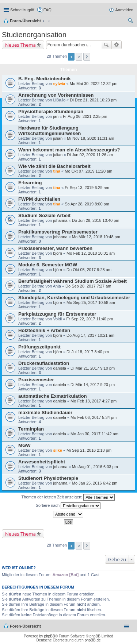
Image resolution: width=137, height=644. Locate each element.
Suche (106, 45)
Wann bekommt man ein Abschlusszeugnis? (69, 150)
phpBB (50, 636)
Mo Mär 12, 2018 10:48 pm (96, 237)
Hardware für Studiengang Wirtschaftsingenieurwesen (50, 131)
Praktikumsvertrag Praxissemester (58, 232)
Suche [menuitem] (131, 22)
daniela (59, 368)
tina (57, 171)
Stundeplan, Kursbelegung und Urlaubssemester (74, 298)
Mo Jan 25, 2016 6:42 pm (95, 483)
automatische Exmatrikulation (53, 396)
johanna (60, 220)
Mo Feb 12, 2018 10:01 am (91, 253)
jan (56, 116)
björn (57, 253)
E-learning (30, 183)
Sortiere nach (68, 506)
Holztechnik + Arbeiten (44, 330)
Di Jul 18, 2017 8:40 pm (88, 352)
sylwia (59, 84)
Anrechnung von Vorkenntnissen (56, 95)
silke (57, 450)
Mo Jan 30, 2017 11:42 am (94, 434)
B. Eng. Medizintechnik (45, 79)
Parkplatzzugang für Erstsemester (57, 314)
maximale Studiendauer (45, 412)
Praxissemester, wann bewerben (55, 248)
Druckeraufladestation (44, 363)
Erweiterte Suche (117, 45)
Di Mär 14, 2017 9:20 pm (93, 385)
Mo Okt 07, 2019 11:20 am (88, 171)
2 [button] (79, 57)
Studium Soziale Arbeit (44, 215)
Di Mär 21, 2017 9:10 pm (93, 368)
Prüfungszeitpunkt (39, 347)
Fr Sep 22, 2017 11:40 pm (90, 319)
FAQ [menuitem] (47, 10)
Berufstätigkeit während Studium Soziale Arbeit (73, 281)
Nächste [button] (87, 57)
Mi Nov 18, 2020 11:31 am (90, 138)
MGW (24, 445)
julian (58, 138)
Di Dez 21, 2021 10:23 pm (93, 100)
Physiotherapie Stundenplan (51, 111)
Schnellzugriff (22, 10)
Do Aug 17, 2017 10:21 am (90, 335)
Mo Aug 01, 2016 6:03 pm (95, 467)
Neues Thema (20, 45)
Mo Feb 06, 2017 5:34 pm (94, 417)
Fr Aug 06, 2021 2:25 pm (85, 116)
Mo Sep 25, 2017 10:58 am (91, 302)
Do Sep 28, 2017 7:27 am (88, 286)
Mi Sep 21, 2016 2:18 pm (89, 450)
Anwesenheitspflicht (42, 462)
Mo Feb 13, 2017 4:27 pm (94, 401)
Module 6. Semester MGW (48, 265)
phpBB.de (93, 640)
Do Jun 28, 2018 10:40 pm (96, 220)
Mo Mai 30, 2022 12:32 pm (94, 84)
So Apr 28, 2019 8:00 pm (87, 204)
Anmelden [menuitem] (124, 10)
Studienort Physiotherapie (48, 478)
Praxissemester (36, 380)
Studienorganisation (34, 35)
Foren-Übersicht (25, 21)
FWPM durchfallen (39, 199)
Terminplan (31, 429)
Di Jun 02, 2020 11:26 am (90, 155)
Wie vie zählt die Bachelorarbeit (54, 166)
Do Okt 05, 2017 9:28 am (89, 270)
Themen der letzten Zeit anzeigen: (68, 497)
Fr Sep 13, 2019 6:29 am (87, 188)
